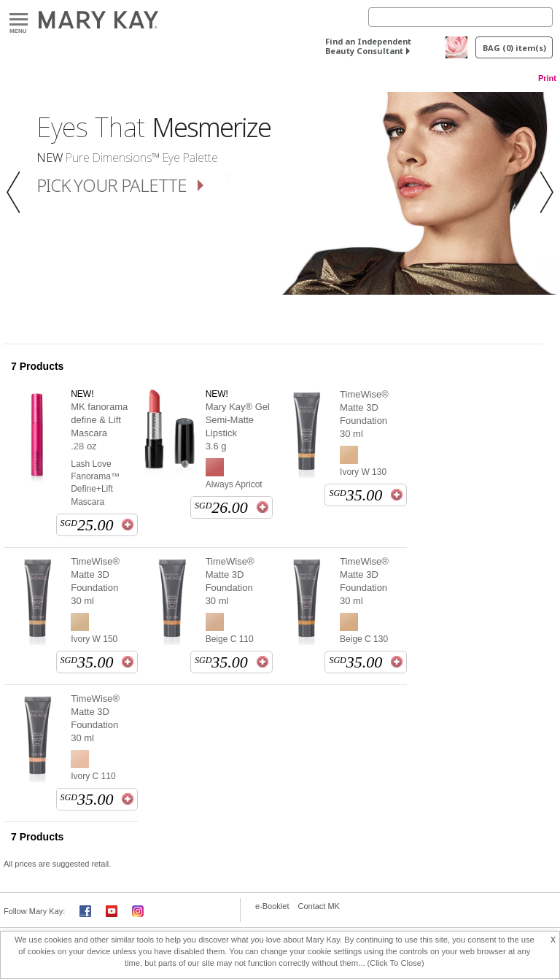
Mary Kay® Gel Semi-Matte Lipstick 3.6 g (238, 426)
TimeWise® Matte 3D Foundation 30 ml (364, 414)
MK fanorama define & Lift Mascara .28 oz (99, 426)
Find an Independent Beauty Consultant (368, 46)
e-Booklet (272, 906)
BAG (514, 48)
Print (547, 78)
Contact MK (318, 906)
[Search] (460, 17)
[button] (17, 193)
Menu (19, 20)
